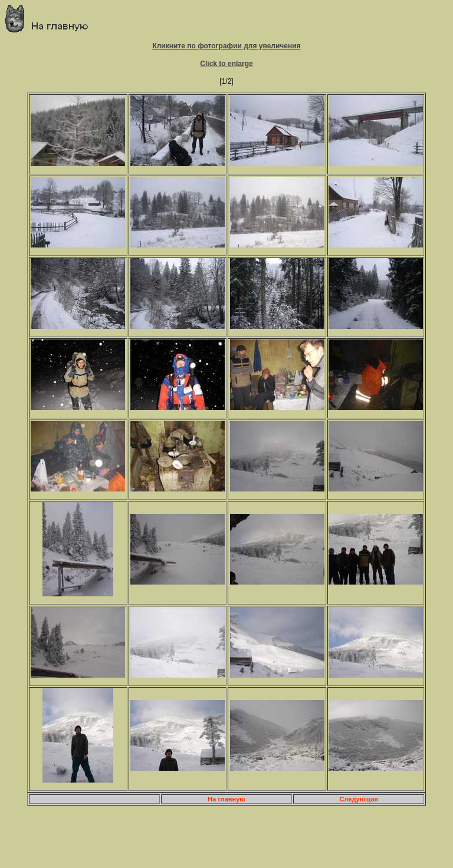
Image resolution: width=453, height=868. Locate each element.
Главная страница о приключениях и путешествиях (51, 19)
